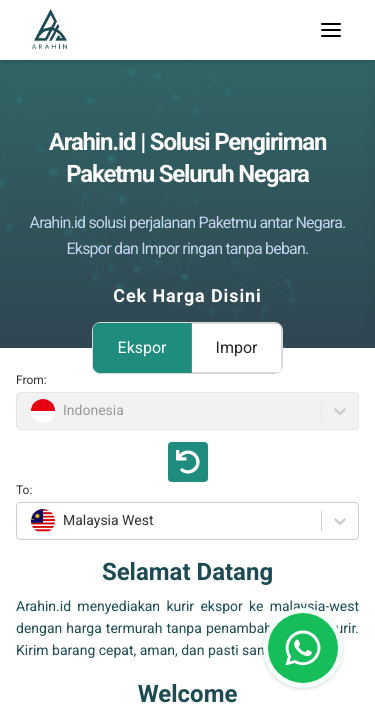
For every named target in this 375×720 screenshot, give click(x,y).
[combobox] (28, 521)
